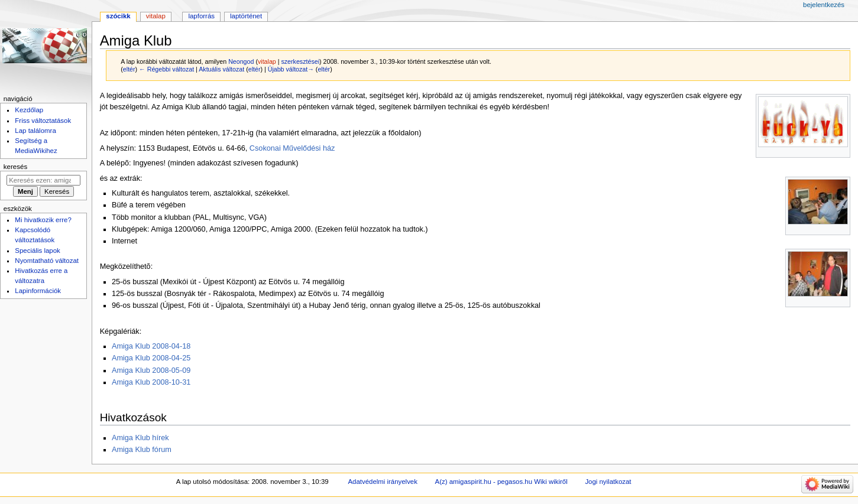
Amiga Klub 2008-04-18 (151, 346)
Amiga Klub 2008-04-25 (151, 358)
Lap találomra (35, 131)
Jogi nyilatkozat (608, 482)
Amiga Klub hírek (140, 438)
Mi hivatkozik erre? (43, 220)
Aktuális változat (221, 69)
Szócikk (118, 16)
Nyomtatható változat (47, 261)
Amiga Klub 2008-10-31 (151, 382)
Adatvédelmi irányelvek (382, 482)
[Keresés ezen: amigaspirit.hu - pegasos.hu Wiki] (43, 180)
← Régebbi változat (166, 69)
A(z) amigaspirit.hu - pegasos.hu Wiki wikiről (501, 482)
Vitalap (156, 16)
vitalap (267, 61)
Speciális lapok (37, 251)
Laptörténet (246, 16)
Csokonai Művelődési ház (292, 148)
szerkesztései (300, 61)
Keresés (15, 167)
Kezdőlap (29, 110)
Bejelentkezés (824, 5)
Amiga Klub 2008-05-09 (151, 370)
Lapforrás (201, 16)
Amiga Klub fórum (142, 450)
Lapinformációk (38, 291)
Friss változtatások (43, 121)
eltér (129, 69)
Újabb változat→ (291, 69)
